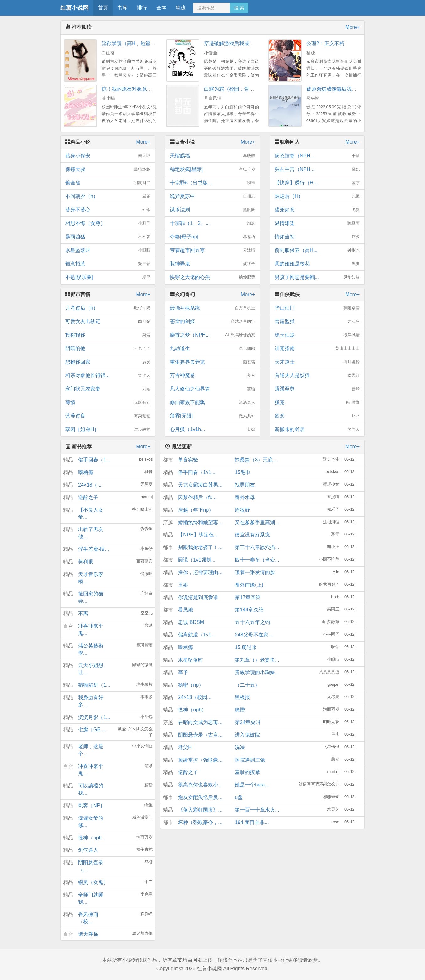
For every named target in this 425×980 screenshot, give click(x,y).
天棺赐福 (212, 156)
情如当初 (317, 237)
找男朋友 (245, 485)
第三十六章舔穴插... (257, 547)
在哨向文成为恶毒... (200, 722)
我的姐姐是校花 (317, 264)
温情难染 (317, 223)
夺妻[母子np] (212, 237)
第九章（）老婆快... (257, 660)
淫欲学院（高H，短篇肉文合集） (139, 43)
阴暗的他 (108, 349)
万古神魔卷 (212, 375)
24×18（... (90, 485)
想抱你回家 (108, 362)
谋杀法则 (212, 210)
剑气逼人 (88, 850)
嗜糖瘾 (86, 472)
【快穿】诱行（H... (317, 183)
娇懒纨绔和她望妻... (200, 522)
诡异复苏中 (212, 196)
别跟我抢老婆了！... (200, 547)
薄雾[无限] (212, 416)
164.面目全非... (252, 822)
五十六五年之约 (252, 622)
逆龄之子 (88, 497)
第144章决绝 (249, 610)
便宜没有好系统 (252, 535)
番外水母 (245, 497)
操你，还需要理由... (200, 572)
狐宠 (317, 402)
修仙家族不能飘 (212, 402)
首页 (103, 8)
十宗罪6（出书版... (212, 183)
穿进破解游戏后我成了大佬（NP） (243, 43)
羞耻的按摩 (247, 772)
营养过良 (108, 416)
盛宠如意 (317, 210)
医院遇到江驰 (250, 760)
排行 (142, 8)
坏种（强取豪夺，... (200, 822)
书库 (122, 8)
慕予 (183, 672)
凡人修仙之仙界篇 (212, 389)
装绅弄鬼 (212, 264)
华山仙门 (317, 308)
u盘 (239, 797)
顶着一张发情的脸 (255, 572)
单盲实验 (188, 460)
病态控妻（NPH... (317, 156)
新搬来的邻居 (317, 429)
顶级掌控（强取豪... (200, 760)
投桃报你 (108, 335)
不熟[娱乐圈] (108, 277)
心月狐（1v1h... (212, 429)
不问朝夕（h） (108, 196)
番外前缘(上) (249, 585)
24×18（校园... (195, 697)
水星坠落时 (108, 250)
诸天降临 (88, 934)
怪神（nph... (92, 838)
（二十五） (247, 685)
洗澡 (240, 747)
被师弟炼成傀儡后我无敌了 (336, 89)
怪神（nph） (192, 710)
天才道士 (317, 362)
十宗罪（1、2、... (212, 223)
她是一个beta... (252, 785)
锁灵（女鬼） (93, 882)
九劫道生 (212, 349)
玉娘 (183, 585)
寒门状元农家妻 (108, 389)
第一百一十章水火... (257, 810)
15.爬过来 (246, 647)
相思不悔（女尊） (108, 223)
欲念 (317, 416)
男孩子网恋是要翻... (317, 277)
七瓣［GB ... (92, 730)
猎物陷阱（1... (94, 685)
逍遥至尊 (317, 389)
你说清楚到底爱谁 (198, 597)
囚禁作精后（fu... (197, 497)
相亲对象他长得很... (108, 375)
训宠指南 (317, 349)
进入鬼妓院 (247, 735)
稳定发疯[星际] (212, 169)
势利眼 (86, 562)
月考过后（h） (108, 308)
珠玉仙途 (317, 335)
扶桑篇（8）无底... (256, 460)
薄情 (108, 402)
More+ (352, 27)
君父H (185, 747)
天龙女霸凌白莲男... (200, 485)
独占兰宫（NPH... (317, 169)
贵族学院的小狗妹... (257, 672)
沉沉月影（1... (94, 717)
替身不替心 (108, 210)
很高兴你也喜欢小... (200, 785)
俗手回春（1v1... (197, 472)
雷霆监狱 (317, 322)
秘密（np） (191, 685)
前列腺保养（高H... (317, 250)
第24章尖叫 (248, 722)
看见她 (186, 610)
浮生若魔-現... (94, 549)
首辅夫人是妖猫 (317, 375)
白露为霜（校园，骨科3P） (235, 89)
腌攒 (240, 710)
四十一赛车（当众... (257, 560)
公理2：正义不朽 (325, 43)
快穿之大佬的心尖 (212, 277)
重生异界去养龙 (212, 362)
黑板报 (242, 697)
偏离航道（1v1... (197, 635)
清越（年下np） (196, 510)
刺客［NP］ (92, 805)
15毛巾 (243, 472)
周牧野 (242, 510)
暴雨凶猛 (108, 237)
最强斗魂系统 (212, 308)
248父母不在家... (254, 635)
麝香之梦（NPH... (212, 335)
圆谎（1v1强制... (197, 560)
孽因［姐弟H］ (108, 429)
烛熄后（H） (317, 196)
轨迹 (181, 8)
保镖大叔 (108, 169)
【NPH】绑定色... (198, 535)
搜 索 (239, 8)
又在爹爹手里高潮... (257, 522)
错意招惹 (108, 264)
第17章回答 (248, 597)
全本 (161, 8)
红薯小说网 (74, 8)
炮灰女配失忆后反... (200, 797)
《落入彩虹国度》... (200, 810)
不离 (83, 613)
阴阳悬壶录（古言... (200, 735)
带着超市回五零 (212, 250)
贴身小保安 (108, 156)
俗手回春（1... (94, 460)
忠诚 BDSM (191, 622)
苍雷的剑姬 (212, 322)
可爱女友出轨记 (108, 322)
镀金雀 (108, 183)
